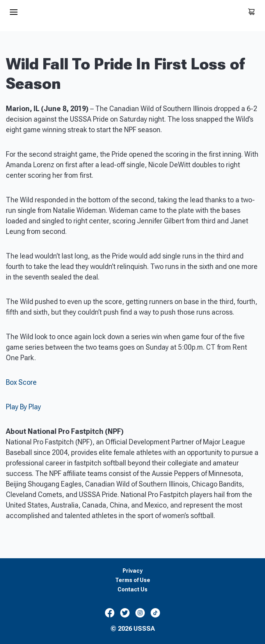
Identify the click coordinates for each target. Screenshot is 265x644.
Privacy (132, 571)
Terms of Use (133, 580)
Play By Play (23, 407)
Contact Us (132, 590)
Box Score (21, 382)
